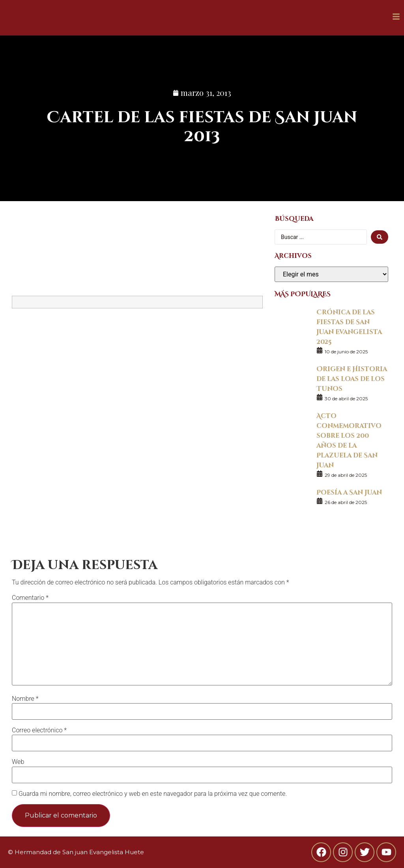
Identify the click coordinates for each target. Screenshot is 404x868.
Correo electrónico (39, 730)
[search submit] (380, 237)
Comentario (30, 598)
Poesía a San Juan (349, 492)
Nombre (25, 699)
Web (18, 762)
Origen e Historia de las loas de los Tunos (352, 378)
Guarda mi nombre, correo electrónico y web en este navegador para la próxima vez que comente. (153, 794)
